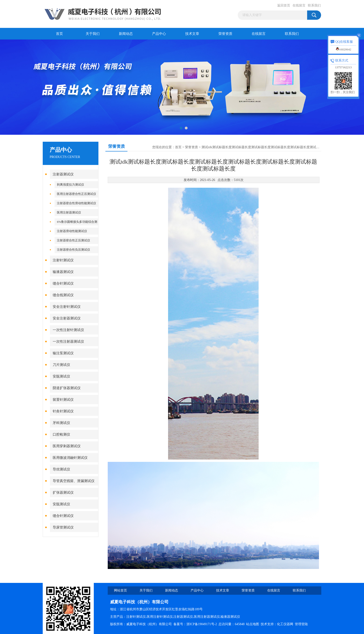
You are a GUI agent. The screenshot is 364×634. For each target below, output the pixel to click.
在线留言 (299, 5)
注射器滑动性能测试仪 (72, 231)
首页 (59, 34)
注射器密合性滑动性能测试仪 (76, 203)
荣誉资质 (225, 34)
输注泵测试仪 (63, 353)
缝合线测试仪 (63, 295)
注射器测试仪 (63, 174)
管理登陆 (301, 624)
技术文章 (192, 34)
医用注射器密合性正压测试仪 (76, 194)
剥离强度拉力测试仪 (70, 185)
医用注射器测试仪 (69, 212)
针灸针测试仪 (63, 411)
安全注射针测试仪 (67, 307)
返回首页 (284, 5)
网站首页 (120, 590)
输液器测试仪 (63, 272)
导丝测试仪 (61, 469)
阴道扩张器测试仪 (67, 388)
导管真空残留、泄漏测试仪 (74, 481)
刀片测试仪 (61, 365)
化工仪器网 (285, 624)
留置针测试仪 (63, 400)
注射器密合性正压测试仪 (73, 240)
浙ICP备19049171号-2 (202, 624)
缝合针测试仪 (63, 283)
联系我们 (314, 5)
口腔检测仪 (61, 434)
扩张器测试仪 (63, 493)
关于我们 (93, 34)
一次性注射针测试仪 (68, 330)
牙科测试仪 (61, 423)
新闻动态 (126, 34)
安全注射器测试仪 (67, 318)
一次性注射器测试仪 (68, 342)
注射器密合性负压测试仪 (73, 250)
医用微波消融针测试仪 (70, 458)
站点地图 (253, 624)
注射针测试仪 (63, 260)
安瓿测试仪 (61, 376)
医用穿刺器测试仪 (67, 446)
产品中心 (159, 34)
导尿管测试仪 (63, 527)
